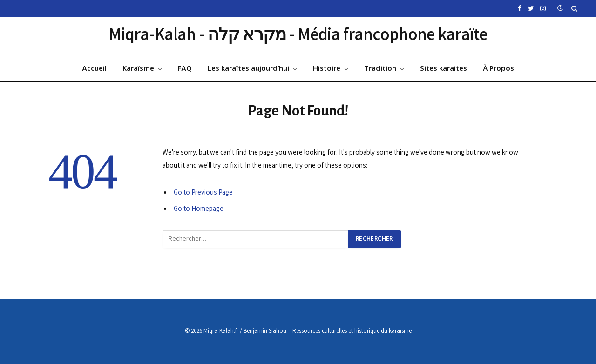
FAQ (185, 69)
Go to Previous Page (203, 193)
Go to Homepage (199, 209)
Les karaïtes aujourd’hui (248, 69)
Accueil (94, 69)
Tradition (380, 69)
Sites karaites (444, 69)
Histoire (327, 69)
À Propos (498, 69)
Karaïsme (138, 69)
